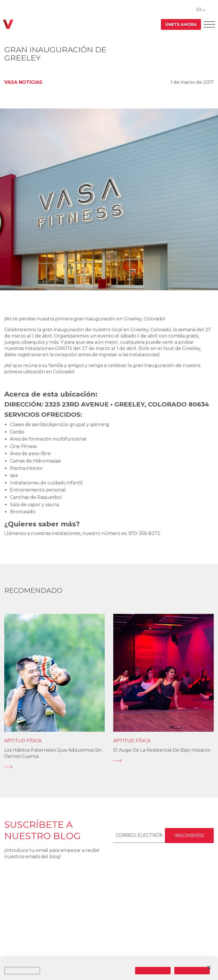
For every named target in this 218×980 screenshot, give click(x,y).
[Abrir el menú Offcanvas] (209, 24)
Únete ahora (181, 24)
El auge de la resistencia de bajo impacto (162, 750)
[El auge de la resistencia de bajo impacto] (163, 761)
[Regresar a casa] (8, 24)
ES (199, 10)
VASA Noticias (23, 82)
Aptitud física (23, 741)
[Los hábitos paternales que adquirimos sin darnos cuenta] (54, 767)
